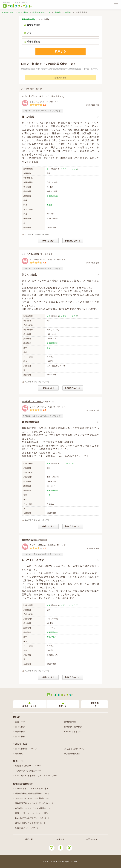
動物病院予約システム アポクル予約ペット (34, 803)
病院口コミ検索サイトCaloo (28, 766)
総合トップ (20, 722)
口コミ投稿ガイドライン (26, 749)
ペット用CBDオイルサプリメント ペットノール (37, 776)
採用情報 (61, 839)
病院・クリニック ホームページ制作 (31, 813)
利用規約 (19, 754)
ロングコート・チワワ (68, 169)
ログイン (63, 705)
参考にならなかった (73, 241)
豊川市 (68, 12)
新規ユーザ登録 (29, 705)
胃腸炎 (49, 205)
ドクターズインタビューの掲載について (33, 798)
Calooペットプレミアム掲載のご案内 (32, 789)
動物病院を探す (29, 19)
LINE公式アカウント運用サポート (30, 823)
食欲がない (51, 637)
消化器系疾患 (52, 196)
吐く (48, 200)
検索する (60, 51)
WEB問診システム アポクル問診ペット (33, 808)
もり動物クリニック (32, 401)
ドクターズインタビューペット (29, 771)
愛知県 (58, 12)
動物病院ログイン (95, 704)
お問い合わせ (92, 839)
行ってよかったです (33, 560)
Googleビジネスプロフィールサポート (33, 818)
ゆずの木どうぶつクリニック (36, 96)
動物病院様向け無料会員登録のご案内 (32, 793)
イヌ (48, 169)
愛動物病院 (28, 540)
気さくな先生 (29, 275)
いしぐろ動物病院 (31, 254)
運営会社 (29, 839)
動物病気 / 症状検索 (73, 727)
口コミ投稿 (20, 737)
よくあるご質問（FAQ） (75, 749)
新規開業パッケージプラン (27, 828)
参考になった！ (48, 241)
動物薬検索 (20, 732)
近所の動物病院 (31, 422)
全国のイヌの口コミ (41, 12)
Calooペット (8, 12)
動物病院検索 (60, 78)
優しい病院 (28, 117)
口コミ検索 (23, 12)
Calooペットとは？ (73, 732)
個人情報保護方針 (72, 754)
